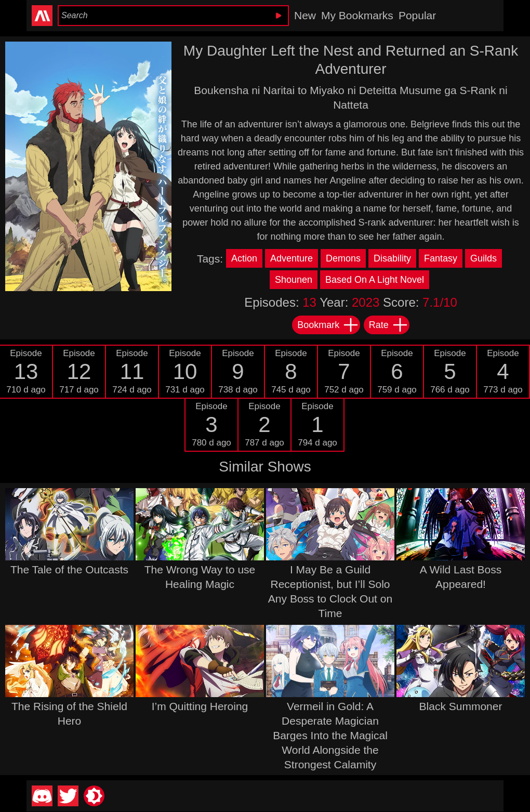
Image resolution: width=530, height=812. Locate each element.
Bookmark (328, 325)
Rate (389, 325)
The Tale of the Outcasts (69, 569)
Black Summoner (461, 706)
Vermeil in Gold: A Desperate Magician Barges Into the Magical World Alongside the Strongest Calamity (330, 735)
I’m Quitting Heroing (200, 706)
